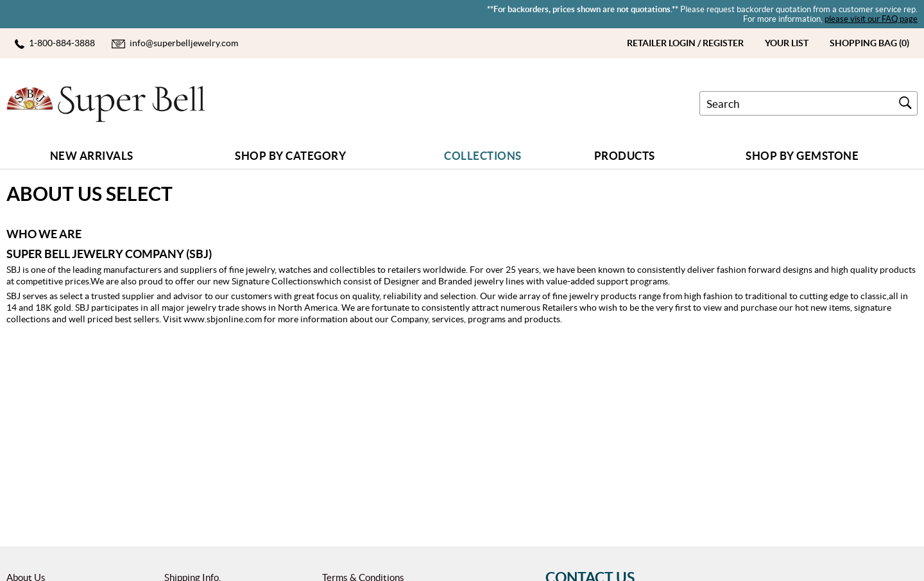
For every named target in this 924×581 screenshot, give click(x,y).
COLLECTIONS (483, 156)
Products (625, 156)
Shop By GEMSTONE (802, 156)
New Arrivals (92, 156)
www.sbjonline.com (223, 319)
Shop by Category (290, 156)
